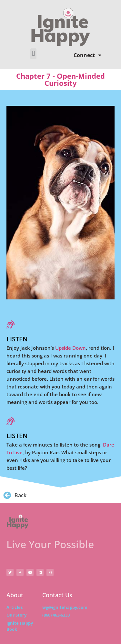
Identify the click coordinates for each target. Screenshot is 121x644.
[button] (33, 54)
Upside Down (71, 348)
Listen (17, 339)
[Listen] (10, 324)
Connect (87, 55)
